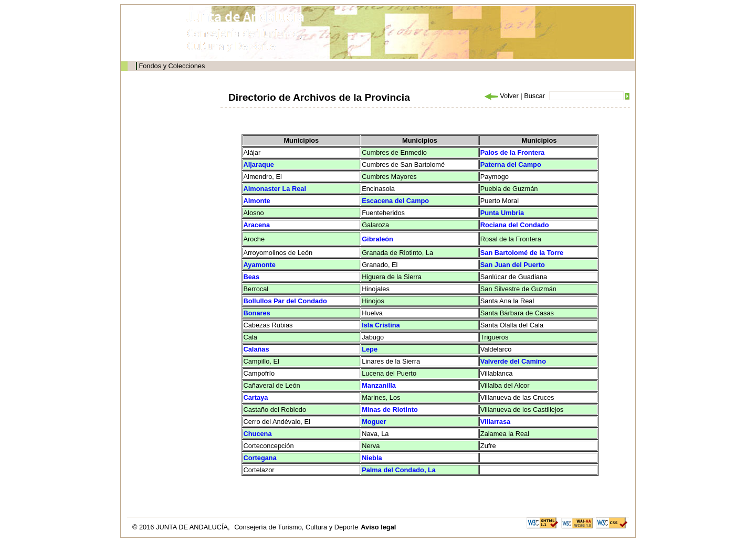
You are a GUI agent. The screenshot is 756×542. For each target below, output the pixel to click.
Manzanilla (379, 385)
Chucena (258, 434)
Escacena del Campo (395, 201)
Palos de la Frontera (512, 152)
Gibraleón (377, 239)
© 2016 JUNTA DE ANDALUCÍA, (182, 527)
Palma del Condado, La (399, 470)
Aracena (257, 225)
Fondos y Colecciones (172, 66)
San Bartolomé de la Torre (522, 253)
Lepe (370, 349)
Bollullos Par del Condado (285, 301)
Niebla (372, 458)
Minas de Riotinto (390, 410)
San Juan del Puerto (513, 265)
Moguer (374, 422)
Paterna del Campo (511, 164)
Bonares (257, 313)
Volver (501, 96)
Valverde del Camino (513, 361)
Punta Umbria (502, 213)
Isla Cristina (381, 325)
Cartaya (256, 397)
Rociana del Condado (515, 225)
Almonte (257, 201)
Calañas (256, 349)
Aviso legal (378, 527)
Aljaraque (259, 164)
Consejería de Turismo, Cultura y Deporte (296, 527)
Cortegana (260, 458)
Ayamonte (260, 265)
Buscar (534, 96)
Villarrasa (495, 422)
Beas (252, 277)
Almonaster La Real (275, 189)
